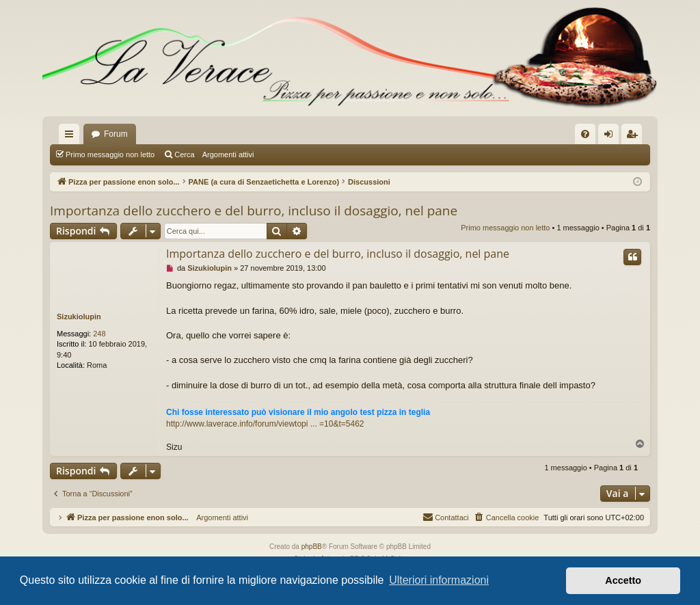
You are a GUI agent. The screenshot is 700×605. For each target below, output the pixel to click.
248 (99, 334)
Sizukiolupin (79, 317)
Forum (116, 134)
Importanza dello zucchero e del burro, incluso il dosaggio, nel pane (254, 211)
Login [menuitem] (611, 137)
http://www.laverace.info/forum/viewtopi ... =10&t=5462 (265, 424)
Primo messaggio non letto (110, 154)
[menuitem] (585, 134)
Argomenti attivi (228, 154)
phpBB (312, 547)
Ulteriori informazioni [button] (439, 580)
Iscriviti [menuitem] (635, 137)
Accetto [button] (623, 580)
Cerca (184, 154)
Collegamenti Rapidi (72, 137)
